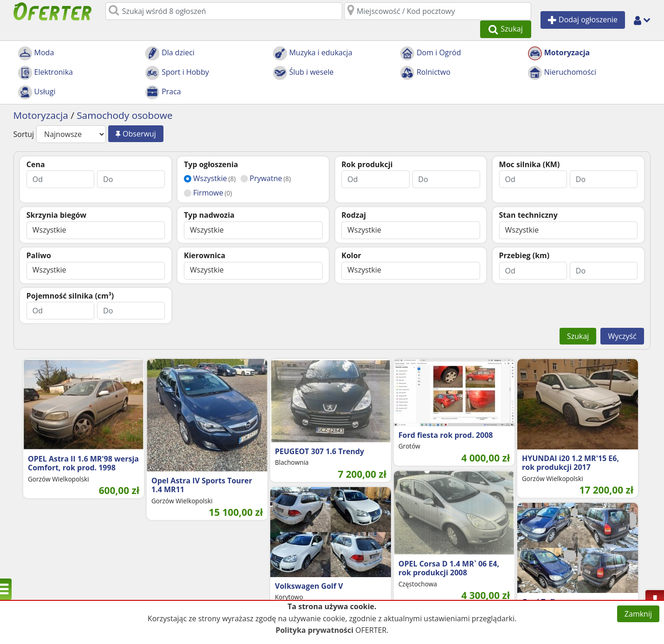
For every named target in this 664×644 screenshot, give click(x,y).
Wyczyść (622, 319)
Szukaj (578, 319)
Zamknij (638, 614)
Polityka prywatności (314, 630)
